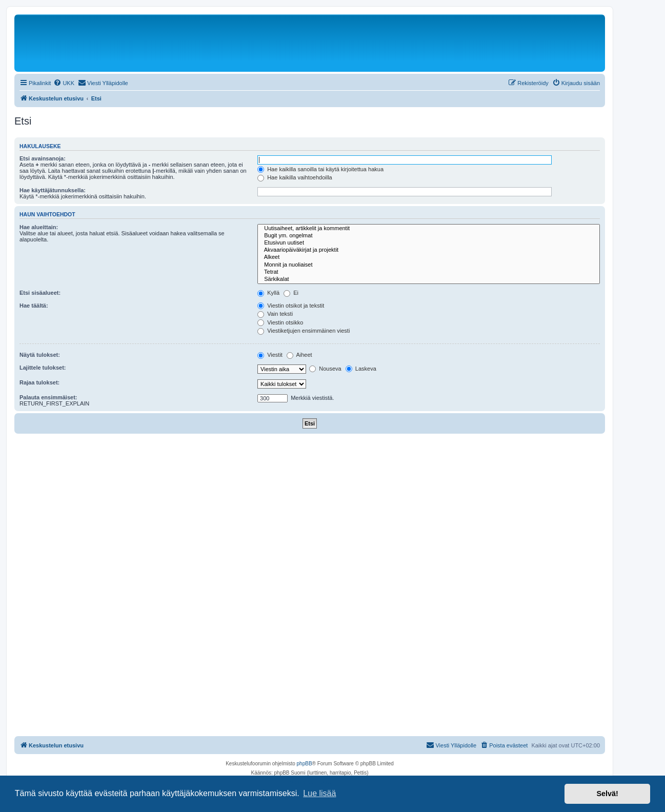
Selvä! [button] (607, 794)
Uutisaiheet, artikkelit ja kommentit (429, 229)
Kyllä (268, 293)
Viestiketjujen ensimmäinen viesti (304, 331)
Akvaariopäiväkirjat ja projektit (429, 250)
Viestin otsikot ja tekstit (291, 306)
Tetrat (429, 272)
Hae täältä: (34, 306)
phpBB (305, 764)
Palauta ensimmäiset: (48, 397)
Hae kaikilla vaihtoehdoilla (295, 177)
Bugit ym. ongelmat (429, 236)
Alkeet (429, 257)
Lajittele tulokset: (43, 368)
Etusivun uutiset (429, 243)
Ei (291, 293)
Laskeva (361, 369)
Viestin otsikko (280, 322)
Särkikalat (429, 279)
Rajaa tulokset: (39, 382)
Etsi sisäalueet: (40, 293)
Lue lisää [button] (319, 793)
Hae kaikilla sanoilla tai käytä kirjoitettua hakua (320, 169)
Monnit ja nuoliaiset (429, 265)
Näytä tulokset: (40, 355)
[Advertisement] (310, 511)
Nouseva (325, 369)
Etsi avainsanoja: (43, 158)
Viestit (270, 355)
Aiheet (299, 355)
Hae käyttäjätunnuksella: (53, 190)
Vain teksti (275, 314)
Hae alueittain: (39, 227)
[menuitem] (64, 83)
